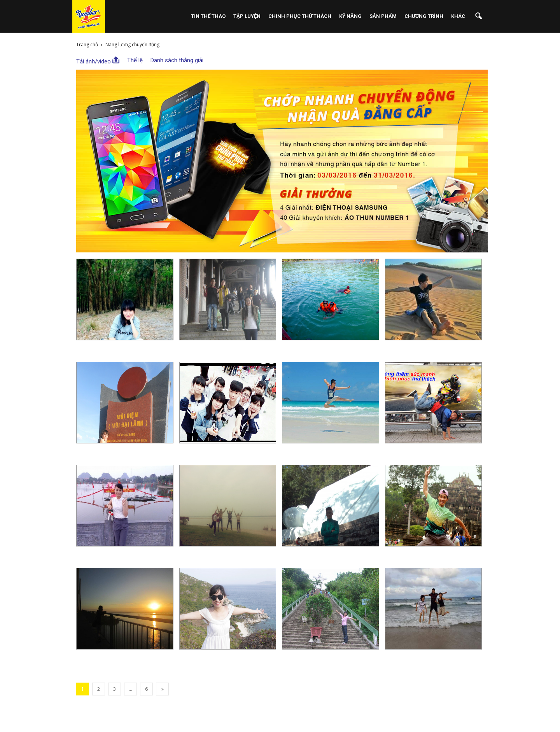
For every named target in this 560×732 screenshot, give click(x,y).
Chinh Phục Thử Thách (300, 16)
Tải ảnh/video (98, 61)
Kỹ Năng (350, 16)
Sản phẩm (383, 16)
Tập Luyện (247, 16)
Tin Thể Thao (208, 16)
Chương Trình (424, 16)
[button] (478, 16)
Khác (458, 16)
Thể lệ (135, 60)
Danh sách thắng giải (177, 60)
